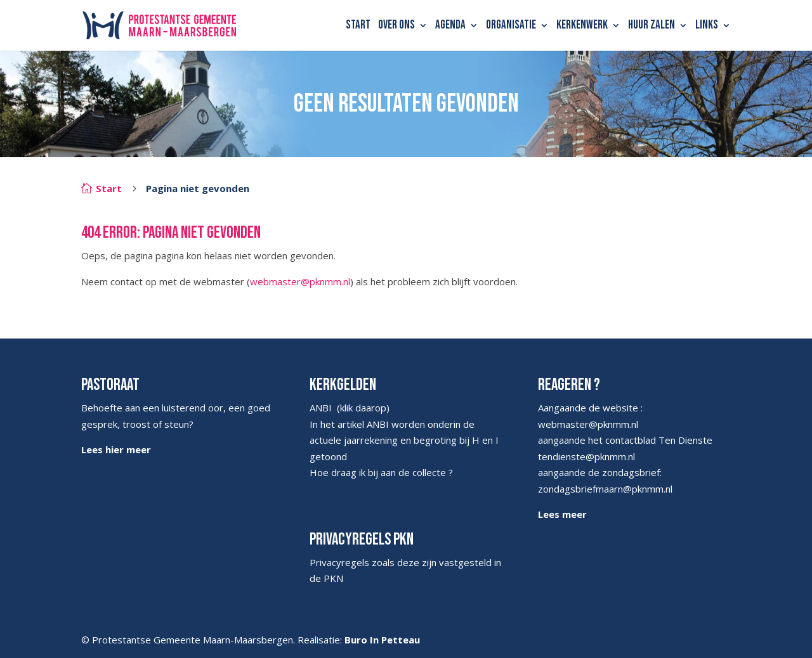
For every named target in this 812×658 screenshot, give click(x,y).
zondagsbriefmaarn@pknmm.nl (605, 489)
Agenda (450, 27)
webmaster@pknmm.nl (300, 281)
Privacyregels (339, 562)
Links (707, 27)
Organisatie (511, 27)
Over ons (396, 27)
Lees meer (562, 514)
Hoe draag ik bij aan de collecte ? (381, 472)
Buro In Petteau (382, 640)
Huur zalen (652, 27)
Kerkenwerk (582, 27)
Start (358, 27)
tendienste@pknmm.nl (586, 456)
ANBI (321, 408)
